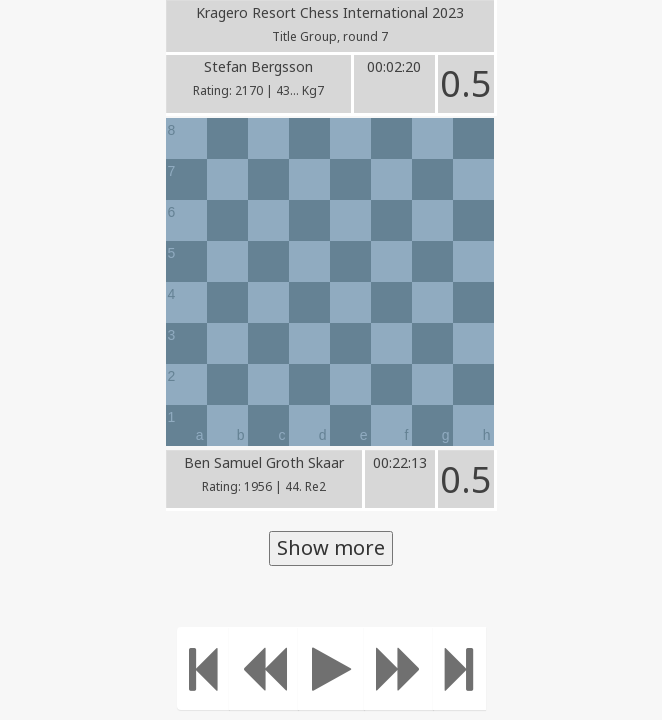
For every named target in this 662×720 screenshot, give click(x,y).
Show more (331, 547)
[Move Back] (264, 668)
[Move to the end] (459, 668)
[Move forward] (399, 668)
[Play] (331, 668)
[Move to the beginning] (203, 668)
